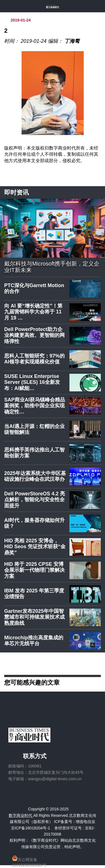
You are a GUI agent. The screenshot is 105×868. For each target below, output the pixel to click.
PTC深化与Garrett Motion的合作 (34, 288)
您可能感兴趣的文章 (32, 682)
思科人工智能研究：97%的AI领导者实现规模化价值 (34, 359)
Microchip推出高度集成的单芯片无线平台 (34, 641)
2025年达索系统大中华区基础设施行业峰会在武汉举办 (35, 476)
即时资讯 (17, 192)
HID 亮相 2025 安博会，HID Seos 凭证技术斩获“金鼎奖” (35, 547)
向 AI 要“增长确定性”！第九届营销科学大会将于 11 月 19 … (33, 312)
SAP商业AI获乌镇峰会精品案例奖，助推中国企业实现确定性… (35, 406)
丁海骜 (72, 41)
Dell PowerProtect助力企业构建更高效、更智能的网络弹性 (34, 335)
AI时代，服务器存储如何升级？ (34, 523)
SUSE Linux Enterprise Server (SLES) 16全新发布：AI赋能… (32, 382)
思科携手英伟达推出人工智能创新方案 (34, 453)
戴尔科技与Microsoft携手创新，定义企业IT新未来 (52, 267)
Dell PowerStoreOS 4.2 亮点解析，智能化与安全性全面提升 (35, 500)
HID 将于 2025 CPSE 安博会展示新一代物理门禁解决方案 (34, 570)
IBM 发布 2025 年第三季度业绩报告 (34, 594)
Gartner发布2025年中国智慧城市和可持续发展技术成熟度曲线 (34, 617)
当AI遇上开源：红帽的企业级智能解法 (34, 429)
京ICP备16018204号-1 (31, 828)
